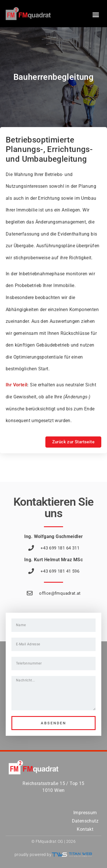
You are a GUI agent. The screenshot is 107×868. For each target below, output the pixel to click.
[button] (96, 15)
